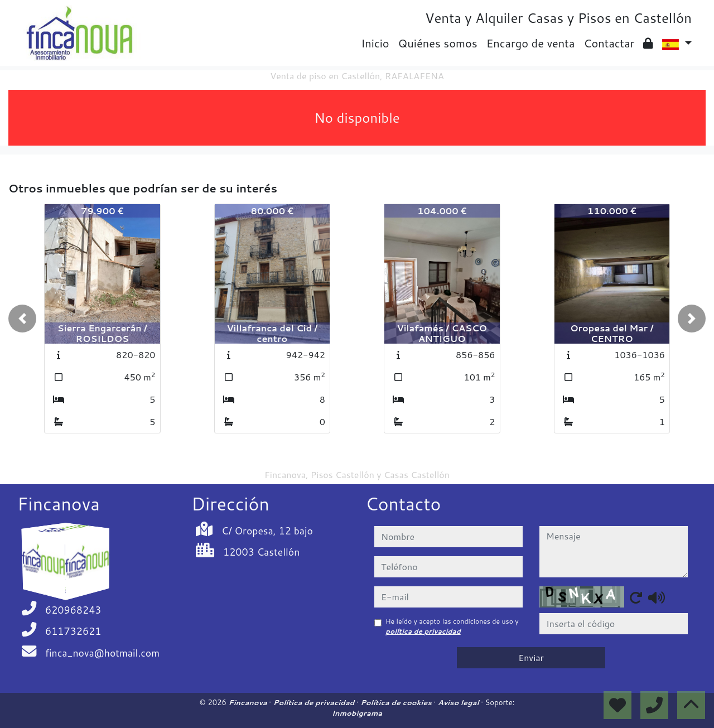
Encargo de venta (531, 43)
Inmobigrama (357, 713)
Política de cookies (397, 702)
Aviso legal (459, 702)
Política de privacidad (315, 702)
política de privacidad (423, 631)
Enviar (531, 657)
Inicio (375, 43)
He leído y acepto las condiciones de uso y (452, 626)
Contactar (609, 43)
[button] (22, 319)
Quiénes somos (438, 43)
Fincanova (249, 702)
